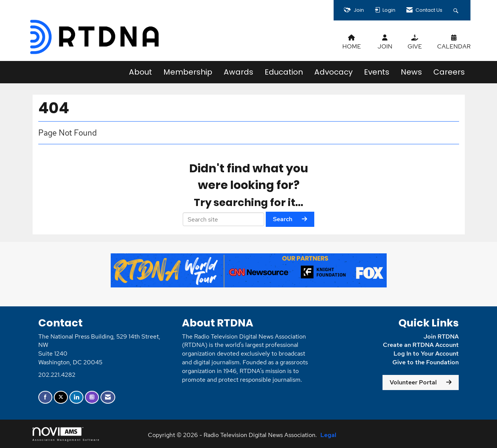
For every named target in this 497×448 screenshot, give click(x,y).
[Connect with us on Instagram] (92, 397)
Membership (188, 72)
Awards (238, 72)
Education (284, 72)
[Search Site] (457, 10)
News (411, 72)
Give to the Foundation (426, 362)
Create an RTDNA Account (421, 345)
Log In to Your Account (426, 354)
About (140, 72)
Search (283, 219)
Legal (328, 435)
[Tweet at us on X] (61, 397)
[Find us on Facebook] (45, 397)
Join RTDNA (441, 336)
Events (377, 72)
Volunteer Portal (413, 382)
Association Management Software (66, 434)
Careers (449, 72)
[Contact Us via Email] (108, 397)
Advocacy (333, 72)
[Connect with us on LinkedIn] (76, 397)
